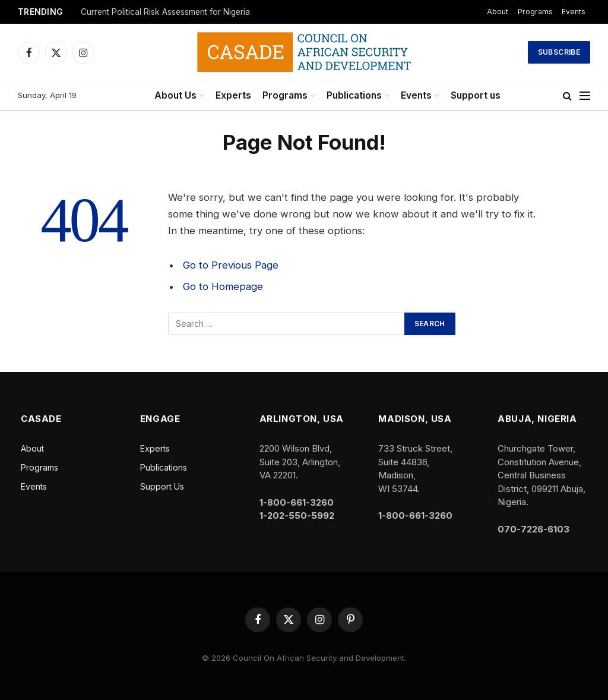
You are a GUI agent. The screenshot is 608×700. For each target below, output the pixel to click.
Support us (476, 95)
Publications (354, 95)
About (498, 12)
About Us (175, 95)
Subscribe (559, 52)
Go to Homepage (223, 286)
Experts (233, 95)
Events (574, 12)
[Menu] (585, 96)
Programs (535, 12)
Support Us (162, 486)
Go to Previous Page (231, 265)
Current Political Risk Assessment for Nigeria (165, 12)
